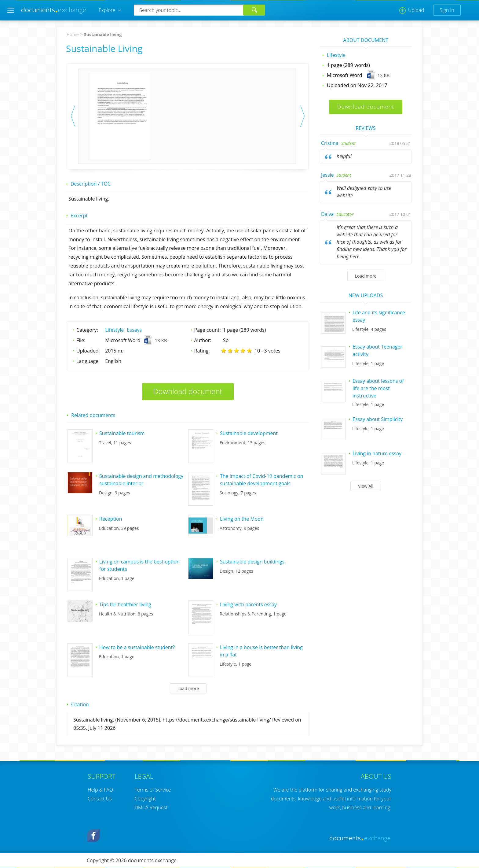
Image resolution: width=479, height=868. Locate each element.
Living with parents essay (248, 604)
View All (366, 486)
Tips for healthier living (125, 604)
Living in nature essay (377, 453)
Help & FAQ (100, 790)
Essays (134, 330)
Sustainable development (249, 433)
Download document (188, 391)
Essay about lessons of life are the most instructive (378, 388)
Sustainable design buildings (252, 562)
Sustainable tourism (122, 433)
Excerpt (79, 216)
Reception (111, 519)
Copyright (145, 799)
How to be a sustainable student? (137, 647)
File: (81, 340)
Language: (88, 361)
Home (73, 34)
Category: (87, 330)
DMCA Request (151, 807)
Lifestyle (114, 330)
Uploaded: (88, 351)
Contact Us (100, 799)
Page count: (208, 330)
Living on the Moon (242, 519)
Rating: (202, 351)
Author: (203, 340)
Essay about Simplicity (378, 419)
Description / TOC (91, 184)
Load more (188, 688)
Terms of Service (153, 790)
